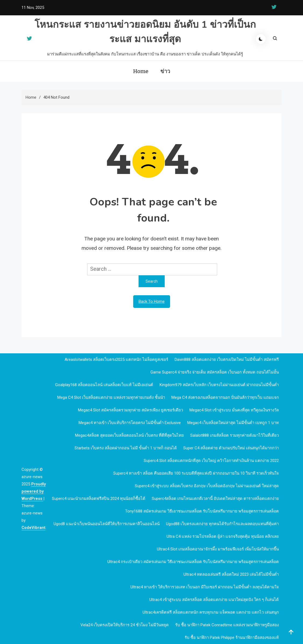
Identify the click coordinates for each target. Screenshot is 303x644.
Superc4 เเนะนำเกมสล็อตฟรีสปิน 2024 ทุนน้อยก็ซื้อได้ (99, 499)
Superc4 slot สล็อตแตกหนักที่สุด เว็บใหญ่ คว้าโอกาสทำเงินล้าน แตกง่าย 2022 (211, 461)
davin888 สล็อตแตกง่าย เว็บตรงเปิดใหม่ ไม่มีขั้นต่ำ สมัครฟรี (227, 360)
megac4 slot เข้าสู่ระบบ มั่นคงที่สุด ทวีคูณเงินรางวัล (234, 410)
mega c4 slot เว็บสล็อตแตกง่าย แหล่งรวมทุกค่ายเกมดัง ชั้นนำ (111, 397)
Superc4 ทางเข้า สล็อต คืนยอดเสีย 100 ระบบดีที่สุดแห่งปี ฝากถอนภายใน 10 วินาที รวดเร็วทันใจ (196, 473)
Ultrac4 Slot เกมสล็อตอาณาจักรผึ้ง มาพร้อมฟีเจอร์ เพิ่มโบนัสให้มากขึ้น (218, 549)
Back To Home (152, 301)
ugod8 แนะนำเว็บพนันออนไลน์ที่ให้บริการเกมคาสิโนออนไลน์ (107, 524)
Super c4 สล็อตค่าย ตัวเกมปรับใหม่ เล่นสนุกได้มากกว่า (231, 448)
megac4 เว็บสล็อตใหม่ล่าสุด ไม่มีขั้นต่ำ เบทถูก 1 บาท (233, 423)
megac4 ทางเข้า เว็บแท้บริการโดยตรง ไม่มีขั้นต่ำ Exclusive (130, 423)
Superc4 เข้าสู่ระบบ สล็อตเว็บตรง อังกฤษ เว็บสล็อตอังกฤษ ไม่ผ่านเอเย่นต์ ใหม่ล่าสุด (207, 486)
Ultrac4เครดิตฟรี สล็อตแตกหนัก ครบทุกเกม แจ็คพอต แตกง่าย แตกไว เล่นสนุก (211, 612)
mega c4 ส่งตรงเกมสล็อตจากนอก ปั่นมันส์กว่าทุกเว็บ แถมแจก (225, 397)
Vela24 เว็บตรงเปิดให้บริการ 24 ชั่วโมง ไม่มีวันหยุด (125, 625)
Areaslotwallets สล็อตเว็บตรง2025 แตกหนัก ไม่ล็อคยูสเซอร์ (116, 360)
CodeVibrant (34, 528)
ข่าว (165, 71)
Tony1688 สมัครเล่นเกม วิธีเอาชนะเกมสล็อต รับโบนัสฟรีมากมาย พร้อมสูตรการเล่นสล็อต (202, 511)
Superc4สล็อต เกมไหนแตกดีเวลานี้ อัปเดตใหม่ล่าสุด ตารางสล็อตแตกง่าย (215, 499)
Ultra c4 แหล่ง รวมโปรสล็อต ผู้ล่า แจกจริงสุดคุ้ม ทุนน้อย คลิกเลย (223, 536)
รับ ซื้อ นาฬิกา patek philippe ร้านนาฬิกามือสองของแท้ (232, 638)
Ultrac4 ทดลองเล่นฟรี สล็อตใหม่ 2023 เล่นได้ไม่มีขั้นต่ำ (231, 574)
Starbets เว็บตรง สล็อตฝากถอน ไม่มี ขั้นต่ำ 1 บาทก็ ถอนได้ (126, 448)
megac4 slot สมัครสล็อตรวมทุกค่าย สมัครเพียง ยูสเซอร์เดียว (131, 410)
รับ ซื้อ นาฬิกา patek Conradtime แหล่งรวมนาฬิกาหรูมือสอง (227, 625)
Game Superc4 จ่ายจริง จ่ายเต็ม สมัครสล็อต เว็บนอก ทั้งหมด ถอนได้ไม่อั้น (215, 372)
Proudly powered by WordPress (34, 491)
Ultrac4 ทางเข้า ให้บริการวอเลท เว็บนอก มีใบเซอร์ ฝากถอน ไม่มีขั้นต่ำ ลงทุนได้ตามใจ (205, 587)
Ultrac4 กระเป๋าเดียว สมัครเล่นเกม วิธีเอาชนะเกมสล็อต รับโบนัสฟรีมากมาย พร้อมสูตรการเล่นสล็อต (193, 562)
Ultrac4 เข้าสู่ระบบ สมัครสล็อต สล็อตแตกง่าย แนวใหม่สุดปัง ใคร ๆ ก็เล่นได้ (214, 600)
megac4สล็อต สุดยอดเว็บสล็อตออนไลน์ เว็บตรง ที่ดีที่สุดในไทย (129, 435)
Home (141, 71)
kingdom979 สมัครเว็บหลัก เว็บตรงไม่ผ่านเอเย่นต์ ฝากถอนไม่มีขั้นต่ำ (219, 385)
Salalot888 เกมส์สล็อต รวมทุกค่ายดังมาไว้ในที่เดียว (235, 435)
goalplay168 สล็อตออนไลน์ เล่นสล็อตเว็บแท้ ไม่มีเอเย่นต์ (104, 385)
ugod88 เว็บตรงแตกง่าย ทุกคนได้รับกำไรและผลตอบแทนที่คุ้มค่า (222, 524)
